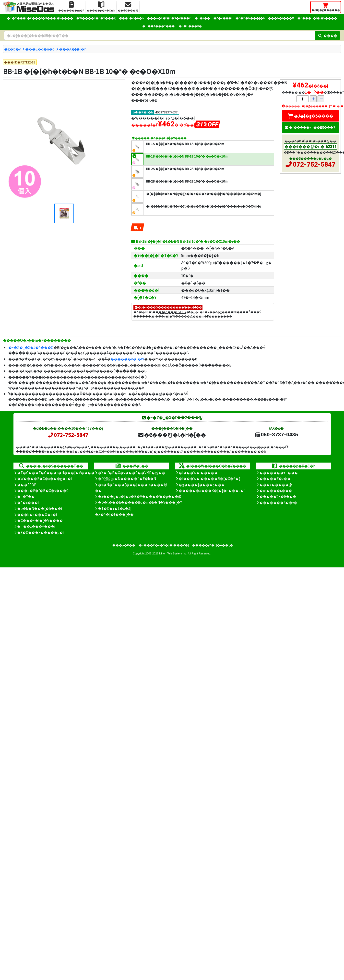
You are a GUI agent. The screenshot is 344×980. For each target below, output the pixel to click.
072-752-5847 (314, 164)
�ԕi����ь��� (276, 490)
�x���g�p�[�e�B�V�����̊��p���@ (140, 496)
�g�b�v (12, 49)
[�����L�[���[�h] (159, 36)
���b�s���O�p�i (37, 514)
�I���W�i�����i (199, 473)
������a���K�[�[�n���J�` (212, 490)
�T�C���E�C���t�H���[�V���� (40, 18)
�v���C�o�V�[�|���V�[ (164, 545)
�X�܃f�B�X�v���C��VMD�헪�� (132, 473)
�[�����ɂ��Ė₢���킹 (310, 127)
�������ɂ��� (279, 473)
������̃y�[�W (127, 359)
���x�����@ (276, 485)
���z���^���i (159, 26)
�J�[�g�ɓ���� (310, 116)
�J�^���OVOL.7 (172, 312)
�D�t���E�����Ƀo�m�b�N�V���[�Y (140, 502)
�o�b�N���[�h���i (40, 508)
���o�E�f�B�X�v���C (169, 18)
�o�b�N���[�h (250, 18)
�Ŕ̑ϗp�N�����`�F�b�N (127, 478)
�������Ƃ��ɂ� (278, 502)
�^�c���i (223, 18)
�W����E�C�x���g (96, 18)
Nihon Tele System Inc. (173, 553)
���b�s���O (281, 18)
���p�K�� (124, 545)
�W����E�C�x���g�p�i (44, 478)
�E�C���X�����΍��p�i (40, 532)
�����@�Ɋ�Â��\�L (213, 545)
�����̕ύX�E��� (278, 496)
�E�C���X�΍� (190, 26)
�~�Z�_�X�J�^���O (31, 347)
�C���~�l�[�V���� (317, 18)
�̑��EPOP (27, 485)
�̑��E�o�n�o (131, 18)
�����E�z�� (275, 478)
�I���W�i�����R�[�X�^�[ (209, 478)
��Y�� (202, 18)
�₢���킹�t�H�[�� (172, 435)
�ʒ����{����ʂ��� (202, 485)
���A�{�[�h (73, 49)
